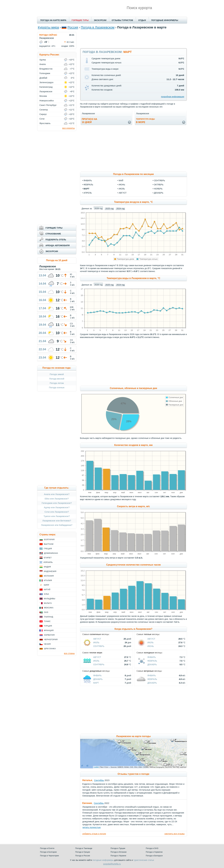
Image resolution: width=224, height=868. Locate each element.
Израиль (48, 562)
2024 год (120, 208)
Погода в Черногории (50, 856)
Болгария (49, 539)
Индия (47, 567)
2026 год (98, 208)
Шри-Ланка (50, 649)
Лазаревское (46, 91)
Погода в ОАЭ (152, 848)
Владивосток (46, 69)
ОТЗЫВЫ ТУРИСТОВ (122, 20)
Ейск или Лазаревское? (57, 499)
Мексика (49, 608)
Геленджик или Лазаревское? (57, 503)
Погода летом (57, 383)
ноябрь (158, 189)
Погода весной (57, 379)
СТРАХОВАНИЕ (53, 234)
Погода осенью (57, 387)
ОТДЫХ (142, 20)
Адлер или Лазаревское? (57, 507)
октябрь (159, 185)
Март (96, 683)
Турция (48, 626)
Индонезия (50, 571)
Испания (49, 576)
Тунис (47, 621)
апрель (88, 193)
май (121, 180)
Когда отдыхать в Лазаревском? (133, 629)
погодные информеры (103, 860)
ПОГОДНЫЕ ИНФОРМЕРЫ (165, 20)
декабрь (159, 193)
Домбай (43, 78)
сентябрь (160, 180)
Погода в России (83, 856)
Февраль (152, 661)
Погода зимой (57, 374)
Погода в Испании (119, 852)
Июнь (151, 646)
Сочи (42, 119)
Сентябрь (99, 646)
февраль (88, 185)
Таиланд (49, 617)
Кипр (47, 585)
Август (97, 639)
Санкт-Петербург (48, 105)
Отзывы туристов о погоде (134, 774)
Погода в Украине (118, 856)
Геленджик (45, 73)
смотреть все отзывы (174, 834)
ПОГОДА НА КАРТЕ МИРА (53, 20)
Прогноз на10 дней (90, 121)
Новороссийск (47, 101)
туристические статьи (144, 860)
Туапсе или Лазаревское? (57, 516)
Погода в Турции (118, 848)
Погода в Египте (47, 848)
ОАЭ (46, 612)
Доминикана (51, 553)
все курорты (68, 128)
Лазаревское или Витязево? (57, 521)
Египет (48, 558)
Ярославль (45, 123)
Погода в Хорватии (154, 852)
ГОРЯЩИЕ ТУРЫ (80, 20)
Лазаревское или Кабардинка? (57, 525)
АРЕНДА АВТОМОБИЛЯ (58, 245)
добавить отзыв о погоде (94, 834)
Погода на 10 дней (57, 260)
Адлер (43, 60)
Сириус (43, 114)
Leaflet (96, 767)
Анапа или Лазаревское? (57, 494)
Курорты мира (48, 27)
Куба (47, 594)
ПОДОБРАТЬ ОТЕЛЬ (56, 240)
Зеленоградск (46, 82)
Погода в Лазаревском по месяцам (133, 174)
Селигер (44, 110)
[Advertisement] (134, 39)
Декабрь (152, 664)
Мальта (48, 603)
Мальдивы (50, 599)
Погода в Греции (83, 852)
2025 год (109, 208)
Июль (96, 642)
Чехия (47, 644)
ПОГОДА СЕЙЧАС (48, 35)
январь (88, 180)
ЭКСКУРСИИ (100, 20)
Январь (152, 657)
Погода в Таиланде (84, 848)
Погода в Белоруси (154, 856)
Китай (47, 589)
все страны (69, 653)
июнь (122, 185)
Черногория (51, 639)
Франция (49, 630)
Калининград (46, 87)
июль (122, 189)
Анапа (43, 64)
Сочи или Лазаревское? (57, 512)
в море (145, 121)
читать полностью (92, 827)
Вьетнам (49, 544)
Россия (73, 27)
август (123, 193)
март (86, 189)
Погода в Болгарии (48, 852)
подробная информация (173, 97)
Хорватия (49, 635)
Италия (48, 580)
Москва (43, 96)
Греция (48, 549)
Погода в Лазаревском (98, 27)
